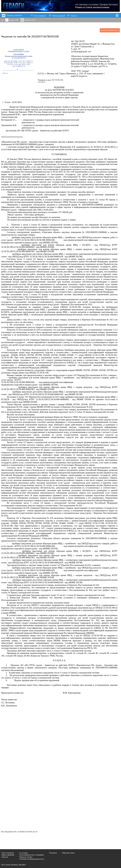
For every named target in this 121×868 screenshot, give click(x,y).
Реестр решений (59, 16)
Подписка (53, 853)
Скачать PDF (14, 20)
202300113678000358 (45, 36)
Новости (74, 16)
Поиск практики (40, 16)
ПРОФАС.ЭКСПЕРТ (15, 16)
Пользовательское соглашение (31, 855)
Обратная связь (68, 853)
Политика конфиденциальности (32, 859)
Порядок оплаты (26, 857)
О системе (23, 853)
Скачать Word (30, 20)
